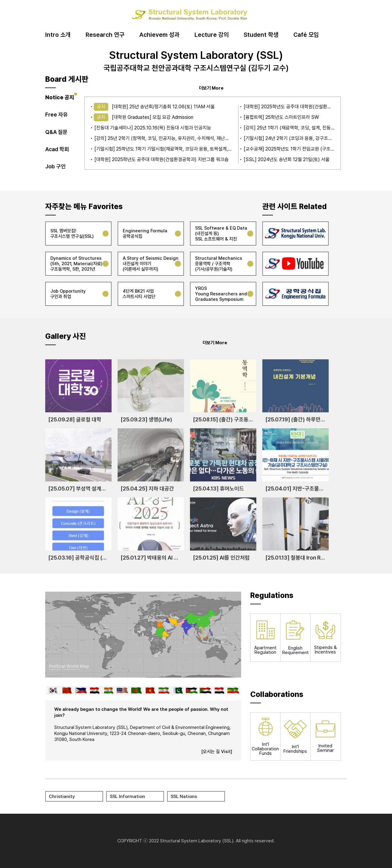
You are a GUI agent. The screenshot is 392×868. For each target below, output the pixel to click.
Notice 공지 (60, 97)
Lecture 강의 (212, 35)
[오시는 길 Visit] (217, 752)
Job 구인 (55, 166)
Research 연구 (105, 35)
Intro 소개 (58, 35)
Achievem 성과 (159, 35)
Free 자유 (57, 114)
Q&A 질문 (56, 132)
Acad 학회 (57, 149)
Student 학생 (261, 35)
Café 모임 (306, 35)
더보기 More (211, 88)
